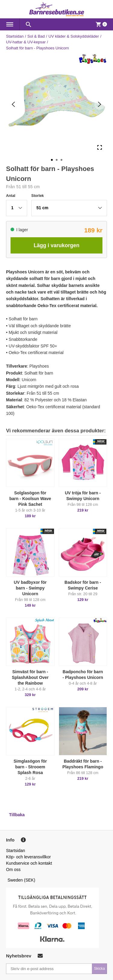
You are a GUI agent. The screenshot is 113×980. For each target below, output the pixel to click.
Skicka (99, 969)
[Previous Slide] (13, 104)
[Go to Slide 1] (52, 160)
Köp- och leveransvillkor (28, 857)
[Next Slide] (100, 104)
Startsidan (15, 36)
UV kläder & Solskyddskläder (74, 36)
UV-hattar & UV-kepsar (26, 42)
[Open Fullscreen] (100, 147)
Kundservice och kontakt (29, 863)
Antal (11, 196)
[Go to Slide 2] (57, 160)
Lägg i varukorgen (57, 245)
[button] (17, 208)
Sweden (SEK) (21, 880)
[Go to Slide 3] (61, 160)
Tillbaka (17, 815)
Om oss (13, 870)
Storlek (38, 196)
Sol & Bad (36, 36)
